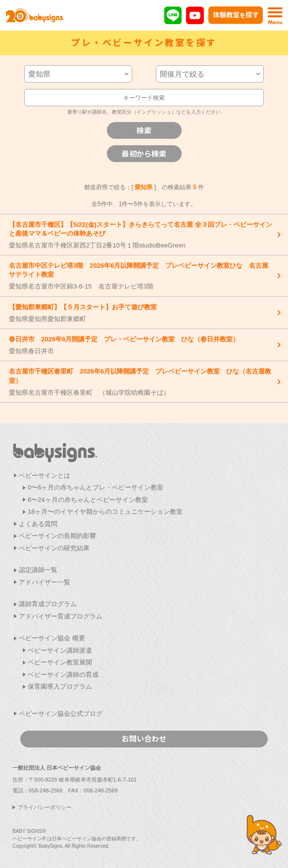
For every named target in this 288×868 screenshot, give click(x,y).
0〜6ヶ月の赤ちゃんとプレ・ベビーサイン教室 (96, 487)
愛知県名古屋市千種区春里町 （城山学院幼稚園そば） (142, 381)
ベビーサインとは (45, 475)
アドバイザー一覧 (45, 582)
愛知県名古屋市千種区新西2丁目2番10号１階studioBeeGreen (142, 235)
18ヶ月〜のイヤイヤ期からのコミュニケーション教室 (105, 512)
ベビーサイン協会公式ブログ (61, 714)
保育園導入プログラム (60, 686)
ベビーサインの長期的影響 (57, 536)
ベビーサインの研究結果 (54, 548)
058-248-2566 (46, 790)
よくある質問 (38, 524)
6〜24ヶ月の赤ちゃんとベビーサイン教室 (88, 500)
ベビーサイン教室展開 (60, 662)
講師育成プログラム (48, 604)
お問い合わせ (144, 738)
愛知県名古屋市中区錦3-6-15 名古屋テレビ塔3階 (142, 276)
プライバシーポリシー (45, 807)
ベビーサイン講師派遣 (60, 650)
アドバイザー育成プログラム (61, 616)
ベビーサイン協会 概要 (52, 638)
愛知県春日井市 (142, 345)
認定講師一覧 (38, 570)
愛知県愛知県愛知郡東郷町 (142, 313)
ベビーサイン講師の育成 (63, 675)
